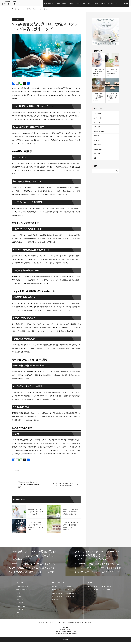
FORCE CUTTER (72, 595)
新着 (18, 21)
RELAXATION (106, 591)
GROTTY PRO (71, 598)
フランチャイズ (95, 4)
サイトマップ (105, 4)
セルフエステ (98, 119)
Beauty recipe (98, 151)
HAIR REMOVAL (107, 588)
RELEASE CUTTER (58, 598)
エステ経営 (97, 128)
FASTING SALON (93, 591)
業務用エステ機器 (52, 4)
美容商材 (61, 4)
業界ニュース (77, 4)
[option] (33, 563)
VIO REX (55, 588)
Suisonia (69, 588)
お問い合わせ (114, 4)
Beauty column (98, 146)
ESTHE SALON (93, 588)
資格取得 (68, 4)
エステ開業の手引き (39, 4)
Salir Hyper (55, 601)
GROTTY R (56, 591)
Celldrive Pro (70, 591)
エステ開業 (85, 4)
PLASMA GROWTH (58, 595)
